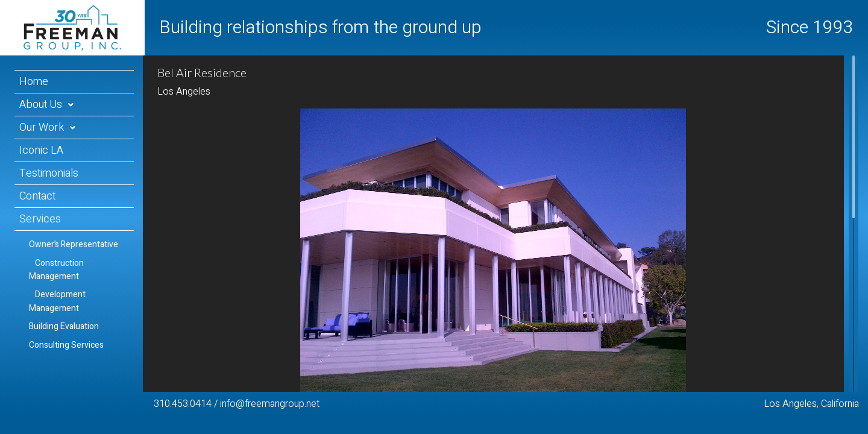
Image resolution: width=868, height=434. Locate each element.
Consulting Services (66, 345)
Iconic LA (41, 150)
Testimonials (49, 173)
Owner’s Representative (74, 244)
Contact (37, 196)
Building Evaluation (64, 326)
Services (40, 219)
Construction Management (56, 270)
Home (34, 82)
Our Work (42, 127)
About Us (41, 105)
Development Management (57, 301)
